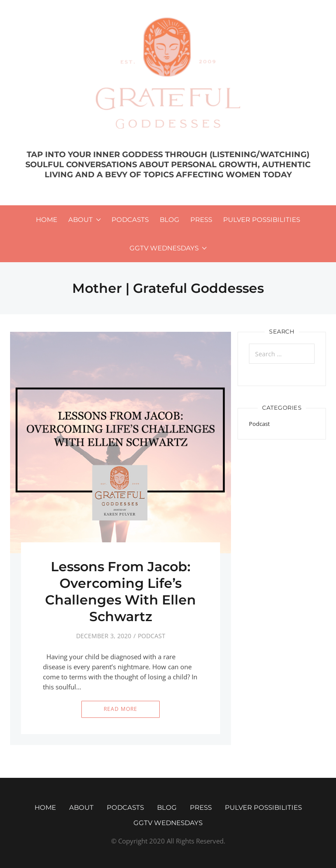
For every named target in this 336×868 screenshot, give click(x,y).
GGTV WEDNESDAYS (164, 248)
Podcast (152, 636)
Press (201, 220)
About (80, 220)
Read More (121, 709)
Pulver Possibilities (262, 220)
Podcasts (130, 220)
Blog (170, 220)
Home (47, 220)
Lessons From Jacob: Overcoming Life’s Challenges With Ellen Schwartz (121, 592)
